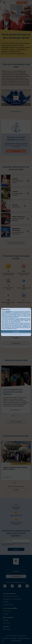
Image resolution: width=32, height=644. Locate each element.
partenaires (8, 312)
